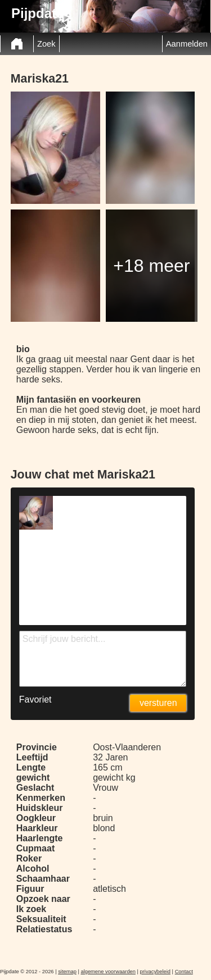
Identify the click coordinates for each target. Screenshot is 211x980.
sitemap (67, 972)
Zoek (46, 44)
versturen (158, 703)
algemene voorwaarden (108, 972)
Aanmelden (187, 44)
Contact (184, 972)
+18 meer (151, 266)
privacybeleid (155, 972)
